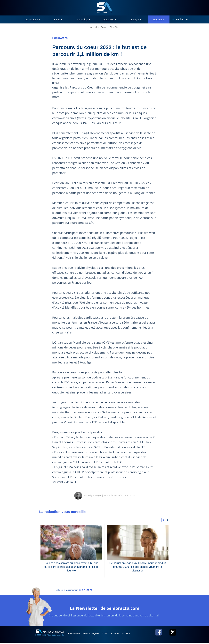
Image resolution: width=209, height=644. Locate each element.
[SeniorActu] (104, 8)
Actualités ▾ (110, 19)
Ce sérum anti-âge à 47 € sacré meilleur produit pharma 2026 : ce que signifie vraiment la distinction (138, 567)
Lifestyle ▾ (135, 19)
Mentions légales (93, 635)
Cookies (120, 635)
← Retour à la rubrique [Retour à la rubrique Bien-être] (72, 591)
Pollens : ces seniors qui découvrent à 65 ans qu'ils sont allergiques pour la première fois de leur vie (71, 567)
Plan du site (75, 635)
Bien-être (114, 27)
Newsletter (159, 19)
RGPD (109, 635)
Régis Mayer (95, 495)
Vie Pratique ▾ (32, 19)
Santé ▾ (58, 19)
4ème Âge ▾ (84, 19)
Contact (132, 635)
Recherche (182, 19)
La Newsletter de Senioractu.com (105, 609)
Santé (104, 27)
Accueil (94, 27)
